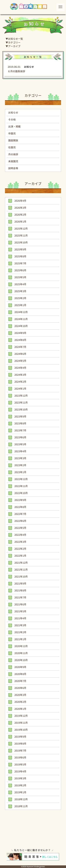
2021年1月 (20, 639)
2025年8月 (20, 256)
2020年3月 (20, 695)
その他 (12, 120)
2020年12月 (21, 646)
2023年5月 (20, 444)
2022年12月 (21, 479)
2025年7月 (20, 263)
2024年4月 (20, 368)
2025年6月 (20, 270)
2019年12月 (21, 716)
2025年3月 (20, 291)
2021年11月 (21, 570)
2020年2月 (20, 702)
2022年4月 (20, 535)
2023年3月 (20, 458)
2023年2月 (20, 465)
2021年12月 (21, 563)
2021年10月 (21, 577)
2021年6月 (20, 604)
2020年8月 (20, 674)
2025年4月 (20, 284)
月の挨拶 (13, 154)
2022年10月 (21, 493)
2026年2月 (20, 215)
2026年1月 (20, 222)
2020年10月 (21, 660)
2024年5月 (20, 361)
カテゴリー (14, 43)
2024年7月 (20, 347)
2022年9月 (20, 500)
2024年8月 (20, 340)
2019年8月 (20, 744)
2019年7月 (20, 751)
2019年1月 (20, 792)
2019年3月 (20, 778)
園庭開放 (13, 140)
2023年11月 (21, 403)
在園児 (12, 147)
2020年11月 (21, 653)
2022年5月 (20, 528)
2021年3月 (20, 625)
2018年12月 (21, 799)
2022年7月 (20, 514)
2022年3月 (20, 542)
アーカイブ (14, 46)
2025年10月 (21, 243)
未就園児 (13, 161)
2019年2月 (20, 785)
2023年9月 (20, 417)
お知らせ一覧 (15, 39)
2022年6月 (20, 521)
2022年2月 (20, 549)
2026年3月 (20, 208)
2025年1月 (20, 305)
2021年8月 (20, 591)
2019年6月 (20, 758)
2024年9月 (20, 333)
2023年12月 (21, 396)
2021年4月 (20, 618)
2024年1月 (20, 389)
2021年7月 (20, 597)
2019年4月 (20, 771)
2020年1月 (20, 709)
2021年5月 (20, 611)
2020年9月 (20, 667)
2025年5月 (20, 277)
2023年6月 (20, 437)
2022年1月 (20, 556)
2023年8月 (20, 423)
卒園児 (12, 133)
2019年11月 (21, 723)
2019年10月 (21, 730)
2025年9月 (20, 249)
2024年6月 (20, 354)
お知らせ (13, 113)
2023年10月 (21, 410)
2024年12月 (21, 312)
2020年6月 (20, 688)
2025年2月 (20, 298)
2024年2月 (20, 382)
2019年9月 (20, 737)
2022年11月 (21, 486)
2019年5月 (20, 765)
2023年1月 (20, 472)
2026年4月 (20, 201)
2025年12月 (21, 229)
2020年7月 (20, 681)
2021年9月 (20, 584)
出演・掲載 (14, 127)
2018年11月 (21, 806)
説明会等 (13, 168)
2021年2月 (20, 632)
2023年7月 (20, 430)
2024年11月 (21, 319)
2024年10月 (21, 326)
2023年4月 (20, 451)
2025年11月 (21, 236)
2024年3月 (20, 375)
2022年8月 (20, 507)
